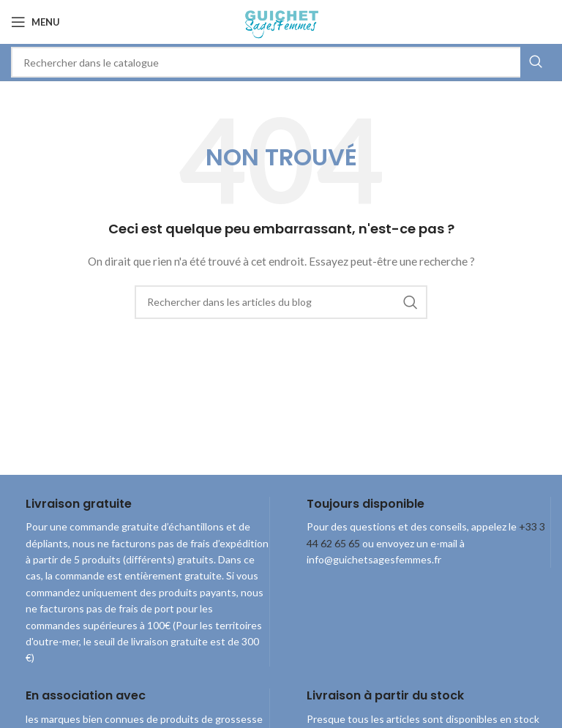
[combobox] (281, 62)
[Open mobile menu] (35, 22)
